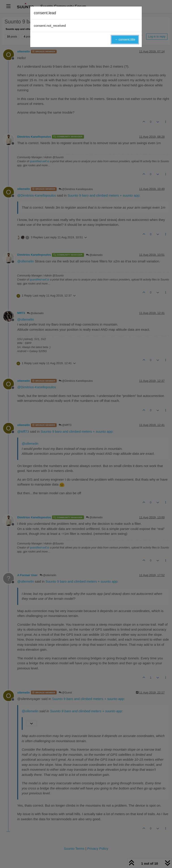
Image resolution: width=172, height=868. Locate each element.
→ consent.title (125, 39)
